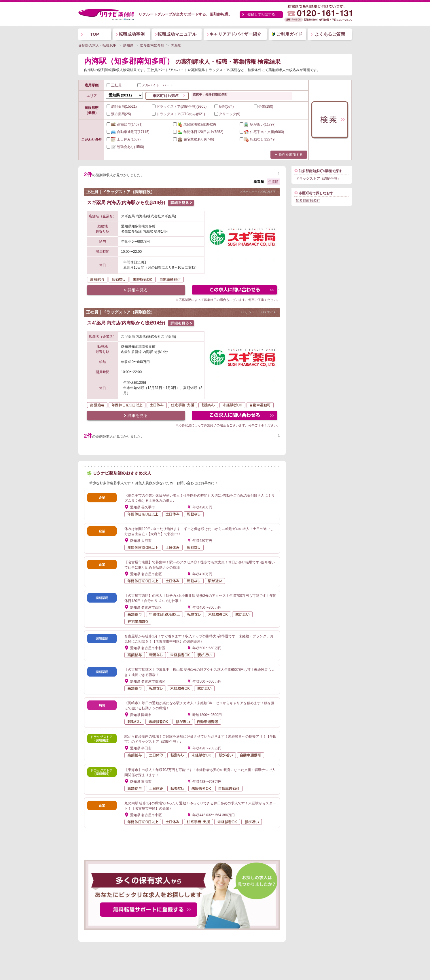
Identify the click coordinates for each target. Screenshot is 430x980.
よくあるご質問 (330, 34)
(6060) (262, 132)
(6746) (194, 139)
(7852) (198, 132)
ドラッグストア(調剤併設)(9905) (179, 107)
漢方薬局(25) (119, 114)
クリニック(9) (227, 114)
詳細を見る (138, 290)
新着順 (259, 182)
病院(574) (224, 107)
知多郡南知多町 (308, 201)
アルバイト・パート (155, 85)
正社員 (114, 85)
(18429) (195, 124)
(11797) (258, 124)
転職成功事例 (132, 34)
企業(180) (264, 107)
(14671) (125, 124)
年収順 (273, 182)
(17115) (128, 132)
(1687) (124, 139)
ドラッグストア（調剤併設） (318, 178)
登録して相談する (261, 14)
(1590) (125, 147)
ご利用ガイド (289, 34)
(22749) (258, 139)
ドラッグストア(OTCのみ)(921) (178, 114)
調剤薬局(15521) (122, 107)
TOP (95, 34)
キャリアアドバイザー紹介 (235, 34)
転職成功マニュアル (177, 34)
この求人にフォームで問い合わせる (235, 291)
